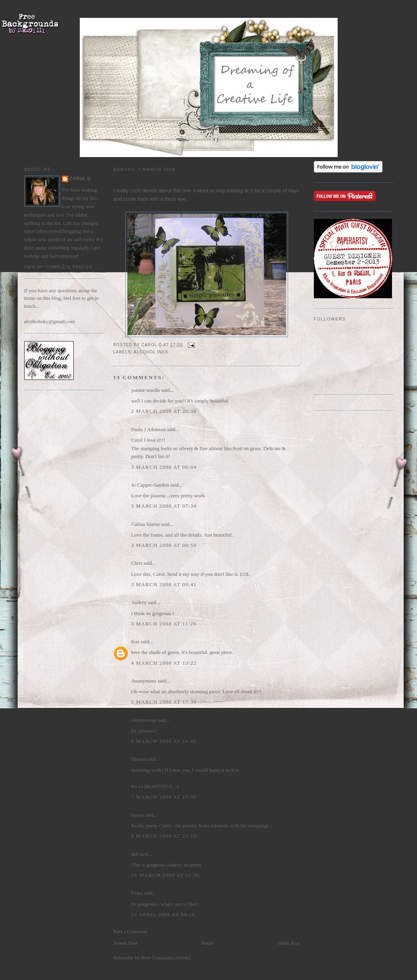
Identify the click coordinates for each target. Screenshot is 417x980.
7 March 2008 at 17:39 (164, 797)
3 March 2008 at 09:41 (164, 584)
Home (208, 943)
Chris (137, 563)
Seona (138, 815)
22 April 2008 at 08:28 (163, 914)
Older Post (289, 943)
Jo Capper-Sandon (150, 485)
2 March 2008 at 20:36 (164, 411)
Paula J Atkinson (149, 429)
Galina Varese (146, 524)
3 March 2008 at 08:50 (164, 545)
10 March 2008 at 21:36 (166, 875)
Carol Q (81, 179)
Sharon (139, 759)
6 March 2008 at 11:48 (164, 741)
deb (135, 854)
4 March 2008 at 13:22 (164, 663)
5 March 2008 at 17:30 (164, 702)
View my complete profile (59, 267)
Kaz (135, 642)
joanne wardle (146, 390)
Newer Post (125, 943)
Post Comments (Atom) (166, 958)
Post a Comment (131, 931)
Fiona (137, 893)
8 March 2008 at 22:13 (164, 836)
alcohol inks (151, 352)
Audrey (139, 602)
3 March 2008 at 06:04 (164, 467)
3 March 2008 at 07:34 (164, 506)
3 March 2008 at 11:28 (164, 624)
